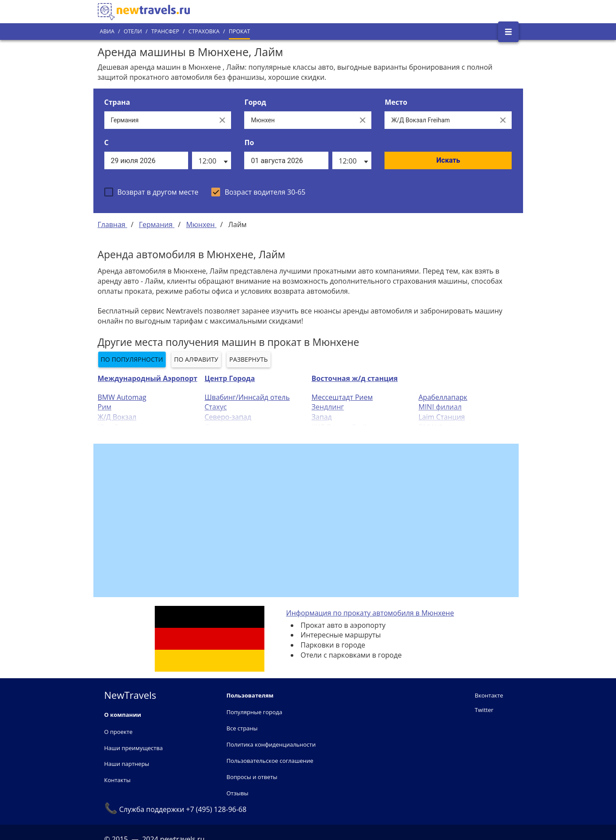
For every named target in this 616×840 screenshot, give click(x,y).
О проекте (119, 732)
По (249, 142)
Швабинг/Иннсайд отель (247, 397)
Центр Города (230, 378)
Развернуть (249, 359)
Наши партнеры (127, 764)
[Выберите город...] (299, 120)
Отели (133, 31)
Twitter (484, 710)
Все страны (242, 728)
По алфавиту (196, 359)
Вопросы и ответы (252, 777)
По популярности (132, 359)
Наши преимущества (134, 748)
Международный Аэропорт (148, 378)
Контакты (118, 780)
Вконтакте (489, 695)
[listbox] (212, 160)
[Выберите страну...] (159, 120)
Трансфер (165, 31)
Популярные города (255, 712)
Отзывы (238, 793)
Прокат (240, 31)
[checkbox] (151, 192)
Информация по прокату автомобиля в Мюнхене (370, 613)
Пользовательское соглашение (270, 761)
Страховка (204, 31)
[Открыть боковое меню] (508, 32)
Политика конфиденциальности (271, 744)
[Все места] (439, 120)
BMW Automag (122, 397)
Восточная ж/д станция (355, 378)
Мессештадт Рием (342, 397)
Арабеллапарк (443, 397)
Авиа (107, 31)
